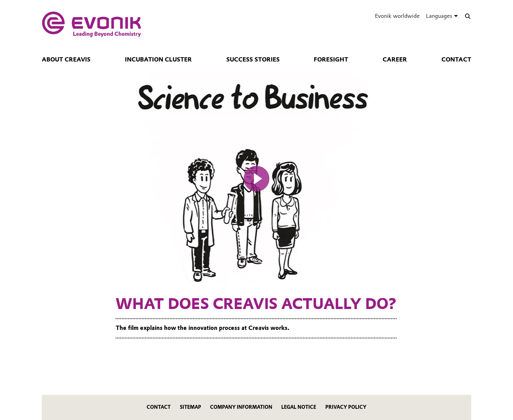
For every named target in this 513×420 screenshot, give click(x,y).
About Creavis (66, 60)
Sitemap (191, 407)
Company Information (241, 407)
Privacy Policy (346, 407)
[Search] (468, 16)
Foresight (331, 60)
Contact (456, 60)
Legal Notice (299, 407)
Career (395, 60)
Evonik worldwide (397, 16)
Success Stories (253, 60)
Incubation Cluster (158, 60)
